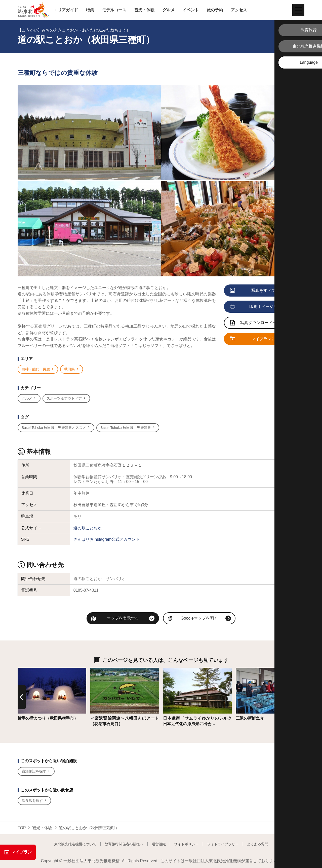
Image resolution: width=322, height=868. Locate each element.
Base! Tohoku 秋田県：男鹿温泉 (128, 428)
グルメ (169, 10)
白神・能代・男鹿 (38, 369)
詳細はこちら (30, 670)
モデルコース (114, 10)
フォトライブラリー (223, 844)
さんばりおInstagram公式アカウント (107, 539)
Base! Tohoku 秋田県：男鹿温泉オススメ (56, 428)
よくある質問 (258, 844)
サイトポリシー (186, 844)
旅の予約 (215, 10)
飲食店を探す (34, 801)
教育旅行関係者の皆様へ (124, 844)
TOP (22, 828)
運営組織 (159, 844)
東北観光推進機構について (75, 844)
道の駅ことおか (88, 528)
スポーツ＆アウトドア (66, 398)
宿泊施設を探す (36, 771)
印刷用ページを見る (258, 307)
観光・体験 (144, 10)
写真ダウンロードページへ (259, 323)
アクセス (239, 10)
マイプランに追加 (257, 339)
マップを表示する (123, 618)
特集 (90, 10)
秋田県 (72, 369)
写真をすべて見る (257, 291)
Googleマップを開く (199, 618)
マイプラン (18, 852)
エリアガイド (66, 10)
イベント (191, 10)
